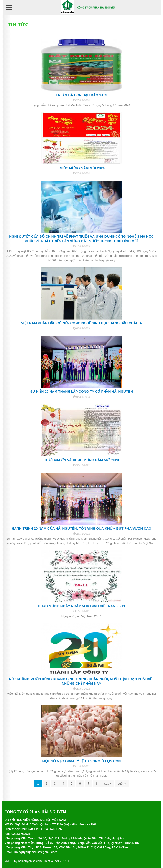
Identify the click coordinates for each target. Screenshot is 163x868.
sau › (108, 784)
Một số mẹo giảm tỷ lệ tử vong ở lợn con (82, 761)
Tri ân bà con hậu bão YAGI (81, 95)
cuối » (122, 784)
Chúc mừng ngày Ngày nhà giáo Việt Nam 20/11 (81, 606)
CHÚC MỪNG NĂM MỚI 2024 (81, 168)
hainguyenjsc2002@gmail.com (36, 852)
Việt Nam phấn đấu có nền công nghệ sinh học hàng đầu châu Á (82, 323)
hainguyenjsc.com (30, 861)
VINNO (64, 861)
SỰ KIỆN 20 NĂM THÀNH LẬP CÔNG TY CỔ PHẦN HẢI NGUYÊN (81, 391)
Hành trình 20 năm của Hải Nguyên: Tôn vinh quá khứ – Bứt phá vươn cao (81, 528)
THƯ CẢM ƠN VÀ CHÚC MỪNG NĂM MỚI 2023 (82, 460)
